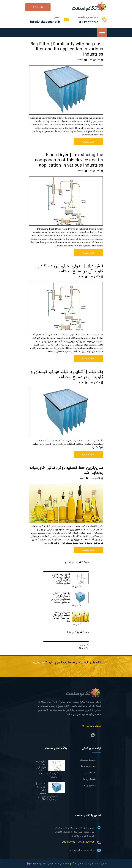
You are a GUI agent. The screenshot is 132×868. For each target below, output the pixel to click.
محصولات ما (88, 766)
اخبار (81, 276)
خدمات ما (90, 773)
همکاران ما (89, 779)
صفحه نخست (88, 760)
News (80, 60)
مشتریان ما (89, 785)
